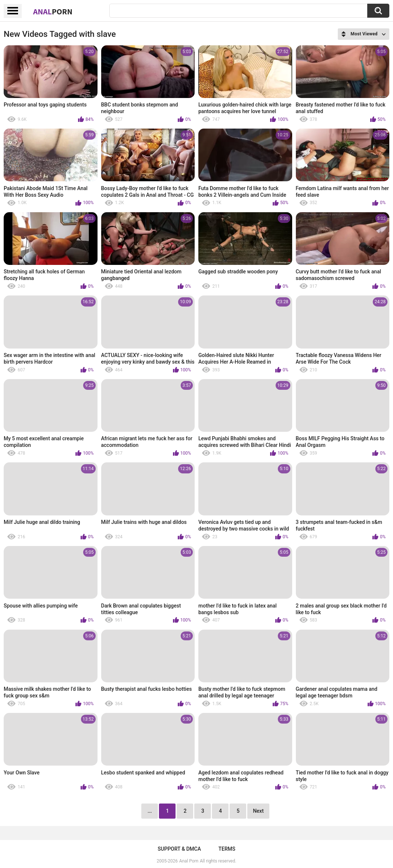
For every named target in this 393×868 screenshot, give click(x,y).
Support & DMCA (179, 849)
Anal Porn (189, 861)
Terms (227, 849)
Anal (53, 11)
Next (258, 811)
